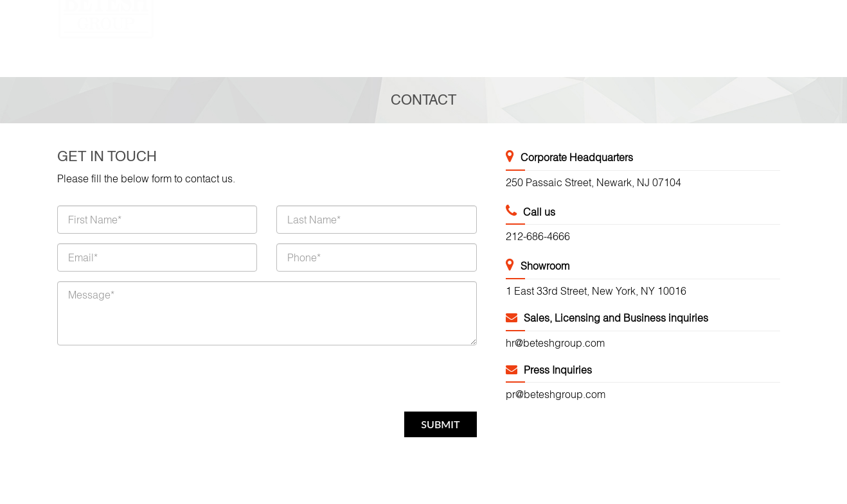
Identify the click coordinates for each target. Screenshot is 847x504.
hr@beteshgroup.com (555, 343)
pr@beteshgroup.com (556, 394)
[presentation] (155, 380)
